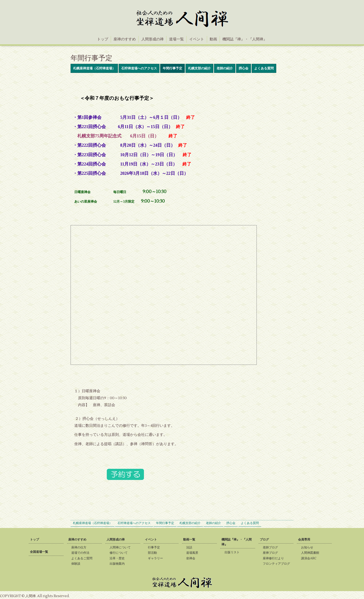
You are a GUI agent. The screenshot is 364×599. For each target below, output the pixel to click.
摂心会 (244, 68)
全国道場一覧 (39, 552)
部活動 (154, 553)
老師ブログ (272, 547)
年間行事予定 (172, 68)
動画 (213, 39)
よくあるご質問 (83, 558)
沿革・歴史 (119, 558)
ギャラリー (157, 558)
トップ (103, 39)
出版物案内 (119, 564)
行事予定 (155, 547)
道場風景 (194, 553)
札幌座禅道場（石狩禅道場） (94, 68)
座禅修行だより (275, 558)
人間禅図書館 (312, 553)
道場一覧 (176, 39)
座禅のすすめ (125, 39)
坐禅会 (192, 558)
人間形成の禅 (153, 39)
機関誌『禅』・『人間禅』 (245, 39)
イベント (197, 39)
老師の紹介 (225, 68)
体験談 (77, 564)
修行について (120, 553)
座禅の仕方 (80, 547)
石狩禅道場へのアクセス (139, 68)
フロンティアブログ (278, 564)
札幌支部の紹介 (199, 68)
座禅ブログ (272, 553)
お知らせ (309, 547)
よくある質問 (264, 68)
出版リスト (233, 552)
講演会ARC (310, 558)
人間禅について (122, 547)
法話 (191, 547)
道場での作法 (82, 553)
